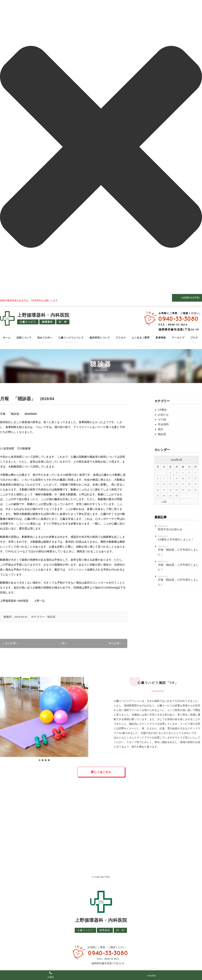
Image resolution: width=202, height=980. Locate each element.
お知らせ (163, 415)
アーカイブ (178, 340)
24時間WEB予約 (190, 298)
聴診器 (51, 617)
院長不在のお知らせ (170, 529)
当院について (24, 340)
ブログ (194, 340)
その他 (162, 419)
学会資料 (163, 424)
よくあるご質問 (141, 340)
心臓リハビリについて (71, 340)
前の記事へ (116, 643)
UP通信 (162, 410)
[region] (44, 719)
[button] (5, 717)
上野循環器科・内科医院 (43, 315)
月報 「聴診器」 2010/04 (27, 399)
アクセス (121, 340)
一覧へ (64, 643)
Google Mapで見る (101, 877)
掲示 (161, 429)
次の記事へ (12, 643)
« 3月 (164, 501)
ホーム (7, 340)
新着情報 (161, 340)
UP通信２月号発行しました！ (176, 540)
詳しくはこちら (101, 772)
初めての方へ (45, 340)
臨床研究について (100, 340)
